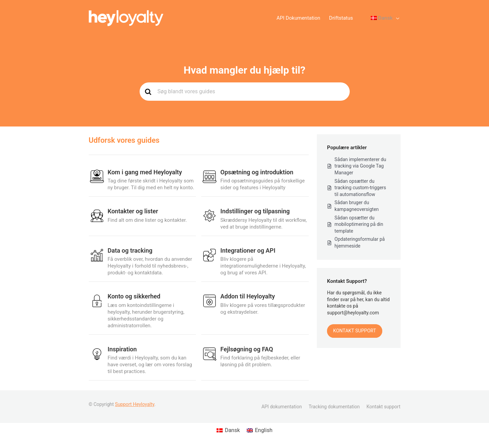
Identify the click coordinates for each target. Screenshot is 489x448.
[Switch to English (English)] (260, 430)
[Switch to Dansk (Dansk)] (228, 430)
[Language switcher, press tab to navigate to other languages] (382, 18)
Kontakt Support (354, 331)
